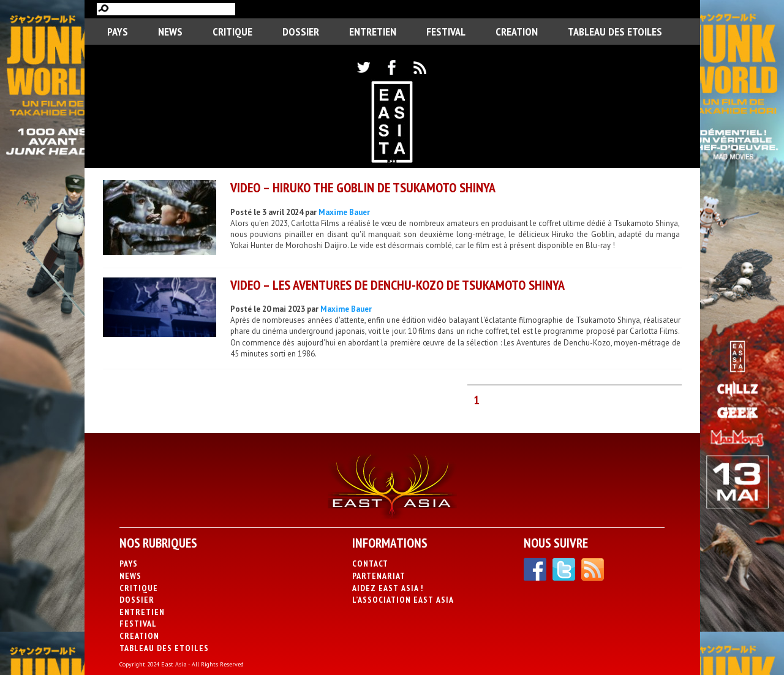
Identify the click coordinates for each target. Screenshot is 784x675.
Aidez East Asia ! (388, 588)
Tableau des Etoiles (615, 32)
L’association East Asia (403, 600)
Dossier (301, 32)
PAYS (118, 32)
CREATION (517, 32)
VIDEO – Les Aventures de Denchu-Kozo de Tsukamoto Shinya (398, 285)
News (170, 32)
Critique (232, 32)
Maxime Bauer (344, 212)
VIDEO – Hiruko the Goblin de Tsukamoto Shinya (363, 187)
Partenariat (379, 576)
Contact (370, 564)
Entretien (373, 32)
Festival (446, 32)
